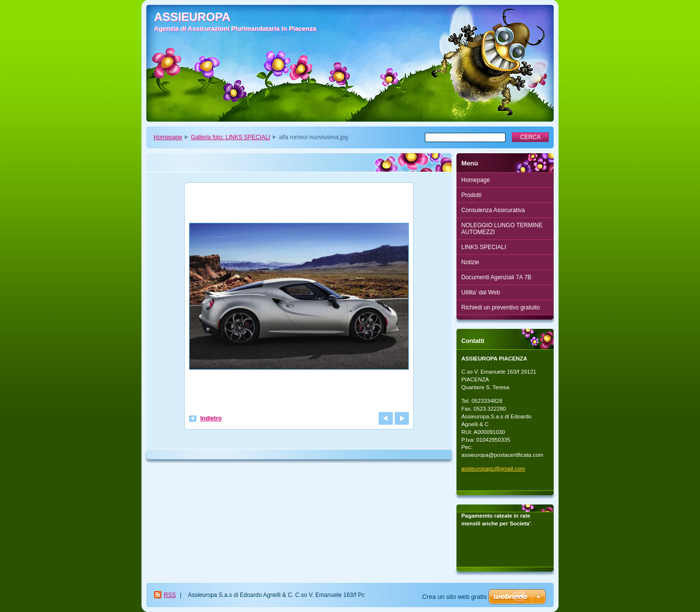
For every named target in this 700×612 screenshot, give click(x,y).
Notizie (470, 262)
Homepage (168, 137)
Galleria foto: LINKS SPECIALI (230, 137)
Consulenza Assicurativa (493, 210)
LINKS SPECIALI (484, 247)
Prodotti (471, 195)
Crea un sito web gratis (454, 597)
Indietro (211, 418)
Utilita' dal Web (481, 292)
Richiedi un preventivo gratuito (500, 307)
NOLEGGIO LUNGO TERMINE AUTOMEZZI (502, 229)
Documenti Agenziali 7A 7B (496, 277)
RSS (170, 595)
